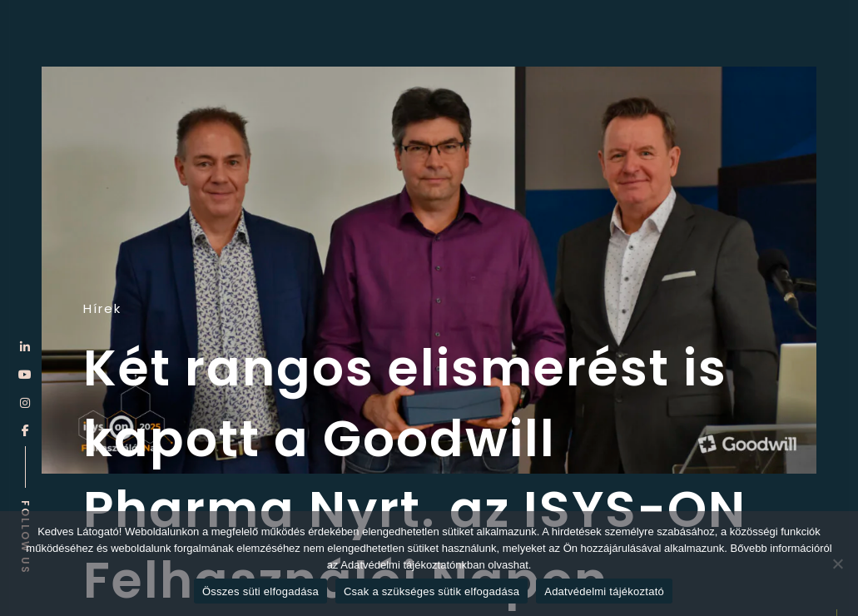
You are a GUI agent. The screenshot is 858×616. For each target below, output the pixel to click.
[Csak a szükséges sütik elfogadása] (837, 564)
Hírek (102, 309)
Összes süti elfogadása (260, 591)
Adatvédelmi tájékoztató (604, 591)
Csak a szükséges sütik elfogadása (431, 591)
